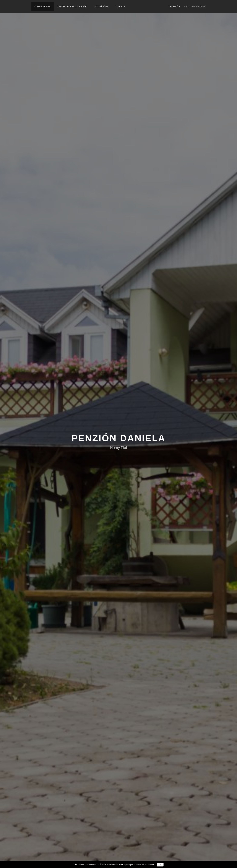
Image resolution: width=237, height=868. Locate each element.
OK (160, 865)
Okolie (120, 7)
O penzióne (43, 7)
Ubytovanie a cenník (72, 7)
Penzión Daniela (118, 438)
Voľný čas (101, 7)
